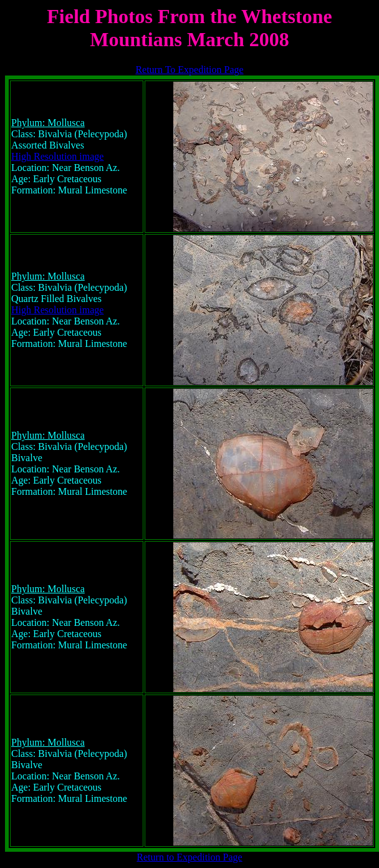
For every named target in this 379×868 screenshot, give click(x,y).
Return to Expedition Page (189, 857)
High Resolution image (57, 156)
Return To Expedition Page (189, 70)
